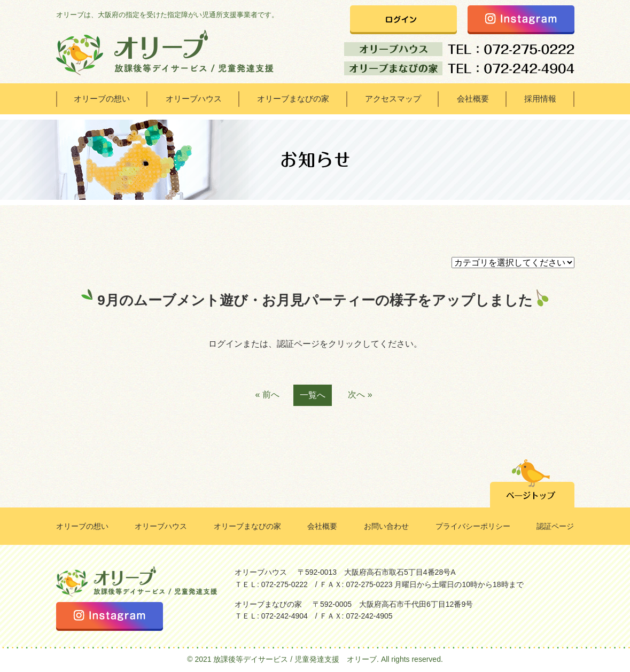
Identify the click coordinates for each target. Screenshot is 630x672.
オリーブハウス (194, 99)
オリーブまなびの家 (293, 99)
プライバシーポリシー (473, 526)
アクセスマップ (393, 99)
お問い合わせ (386, 526)
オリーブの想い (102, 99)
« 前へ (267, 394)
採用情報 (540, 99)
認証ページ (555, 526)
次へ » (360, 394)
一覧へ (313, 395)
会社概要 (473, 99)
